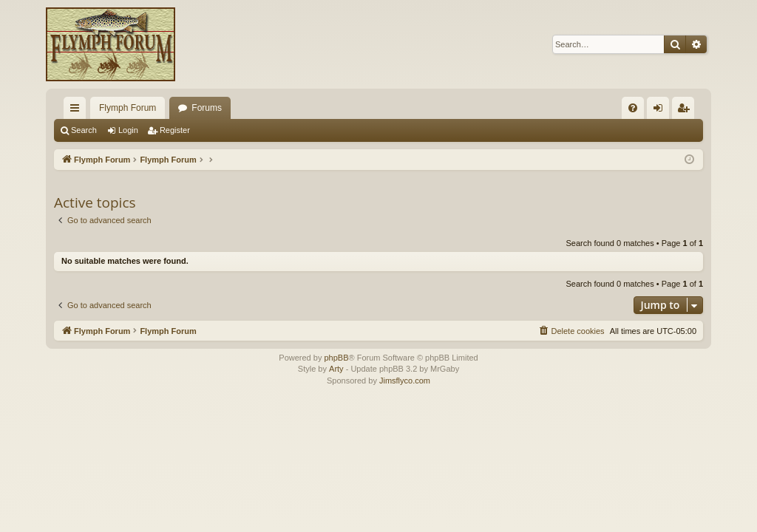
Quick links (78, 111)
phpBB (336, 358)
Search (84, 130)
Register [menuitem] (686, 111)
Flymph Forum (128, 108)
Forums (207, 108)
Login (128, 130)
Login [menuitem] (661, 111)
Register (175, 130)
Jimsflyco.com (405, 381)
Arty (336, 369)
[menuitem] (633, 108)
